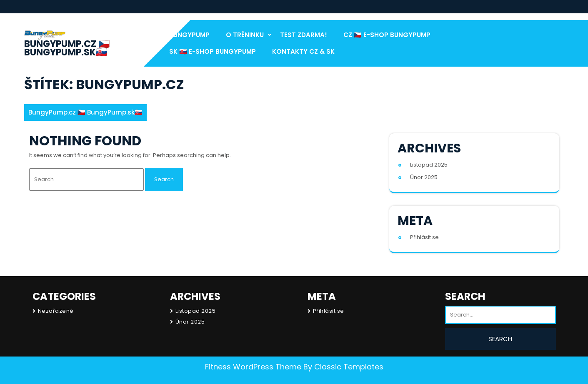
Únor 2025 (424, 177)
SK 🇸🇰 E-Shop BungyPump (213, 51)
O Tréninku (245, 35)
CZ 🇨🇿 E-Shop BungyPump (387, 35)
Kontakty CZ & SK (303, 51)
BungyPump (189, 35)
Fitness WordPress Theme (253, 367)
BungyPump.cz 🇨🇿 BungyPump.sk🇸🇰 (67, 48)
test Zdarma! (304, 35)
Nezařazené (56, 311)
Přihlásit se (424, 237)
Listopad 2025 (429, 165)
